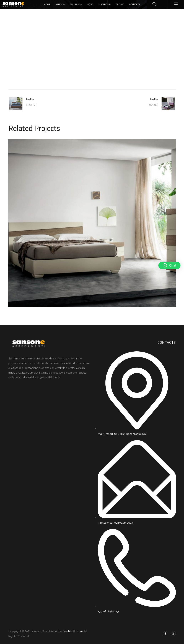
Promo (120, 4)
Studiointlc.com (73, 631)
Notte (101, 60)
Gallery (74, 4)
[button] (169, 265)
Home (47, 4)
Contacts (135, 4)
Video (90, 4)
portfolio (85, 60)
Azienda (60, 4)
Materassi (105, 4)
